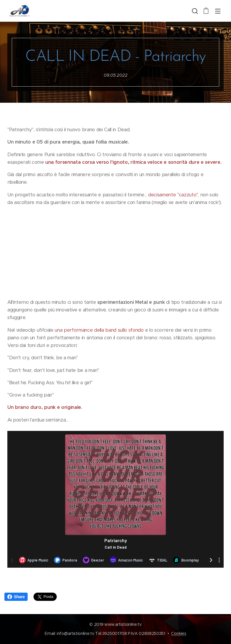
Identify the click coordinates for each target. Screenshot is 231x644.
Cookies (179, 633)
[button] (194, 11)
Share (16, 597)
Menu (218, 11)
